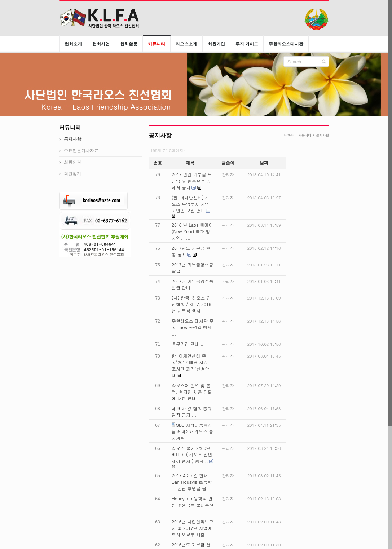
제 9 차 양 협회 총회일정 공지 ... (192, 411)
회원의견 (72, 162)
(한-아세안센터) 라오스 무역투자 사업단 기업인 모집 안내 (193, 204)
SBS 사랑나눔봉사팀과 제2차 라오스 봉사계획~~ (192, 431)
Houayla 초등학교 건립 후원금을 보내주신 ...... (193, 505)
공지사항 (322, 135)
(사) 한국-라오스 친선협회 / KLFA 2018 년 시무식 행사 (191, 304)
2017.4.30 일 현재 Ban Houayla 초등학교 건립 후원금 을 (192, 482)
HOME (289, 135)
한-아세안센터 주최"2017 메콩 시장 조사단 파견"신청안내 (191, 365)
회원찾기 (72, 174)
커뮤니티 (305, 135)
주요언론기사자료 (81, 151)
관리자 (228, 175)
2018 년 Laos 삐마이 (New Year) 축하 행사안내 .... (192, 231)
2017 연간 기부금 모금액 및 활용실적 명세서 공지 (192, 181)
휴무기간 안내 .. (188, 344)
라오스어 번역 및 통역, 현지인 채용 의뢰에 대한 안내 (192, 392)
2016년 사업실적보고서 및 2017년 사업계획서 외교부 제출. (193, 528)
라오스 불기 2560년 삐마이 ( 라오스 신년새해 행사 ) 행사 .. (192, 454)
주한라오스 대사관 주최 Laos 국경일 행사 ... (193, 327)
